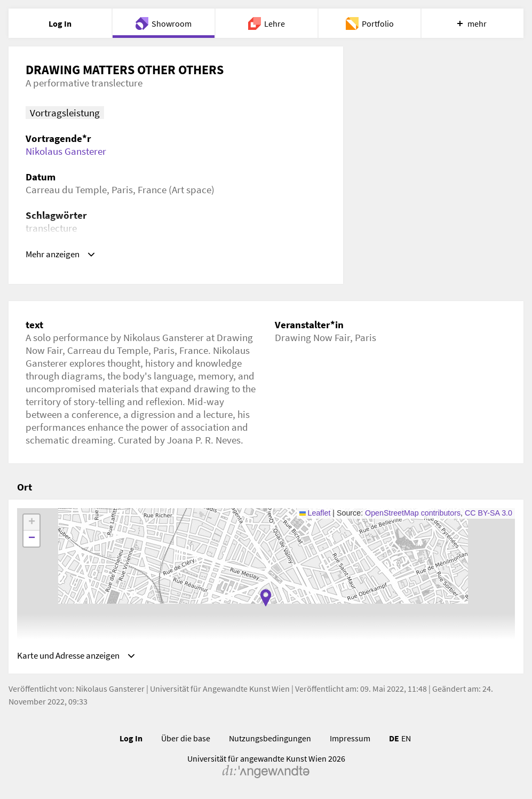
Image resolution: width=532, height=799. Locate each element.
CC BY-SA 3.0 (489, 513)
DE (394, 741)
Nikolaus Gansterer (66, 151)
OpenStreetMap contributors (413, 513)
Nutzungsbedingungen (270, 741)
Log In (131, 741)
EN (406, 741)
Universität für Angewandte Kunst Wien (220, 691)
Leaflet (315, 513)
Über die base (186, 741)
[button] (266, 598)
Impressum (350, 741)
